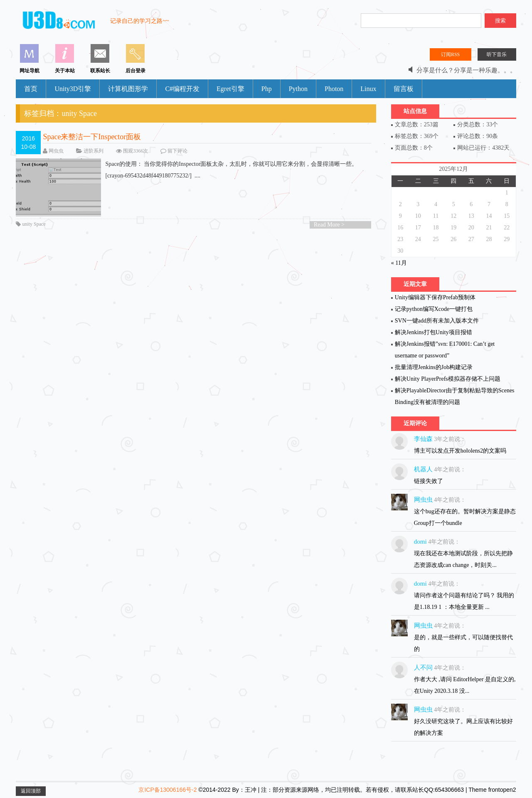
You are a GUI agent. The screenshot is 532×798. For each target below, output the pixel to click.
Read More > (329, 225)
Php (267, 89)
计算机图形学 (128, 89)
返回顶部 (31, 791)
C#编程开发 (182, 89)
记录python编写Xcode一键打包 (434, 309)
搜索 (500, 21)
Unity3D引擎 (73, 89)
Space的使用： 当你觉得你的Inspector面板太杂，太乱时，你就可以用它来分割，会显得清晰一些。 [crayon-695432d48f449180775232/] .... (187, 170)
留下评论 (177, 151)
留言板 (404, 89)
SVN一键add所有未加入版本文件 (437, 321)
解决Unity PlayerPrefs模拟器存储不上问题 (448, 379)
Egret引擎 (230, 89)
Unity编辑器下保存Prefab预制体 (435, 297)
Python (298, 89)
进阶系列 (94, 151)
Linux (368, 89)
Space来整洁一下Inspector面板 (92, 137)
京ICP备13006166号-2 (167, 790)
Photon (334, 89)
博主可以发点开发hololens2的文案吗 (460, 451)
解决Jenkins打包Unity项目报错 (433, 332)
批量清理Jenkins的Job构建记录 (434, 367)
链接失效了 (429, 481)
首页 (31, 89)
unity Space (34, 224)
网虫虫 (56, 151)
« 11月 (399, 263)
